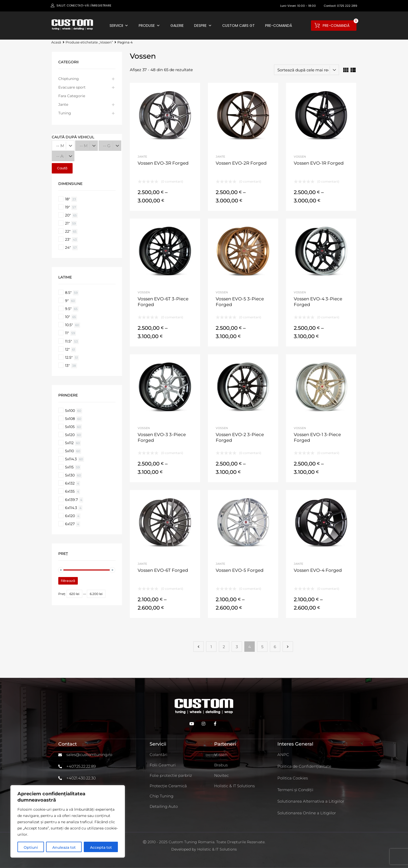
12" (67, 349)
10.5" (69, 325)
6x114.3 (71, 508)
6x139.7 (71, 500)
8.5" (68, 293)
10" (68, 317)
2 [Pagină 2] (224, 647)
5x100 (70, 411)
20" (68, 215)
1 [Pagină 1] (211, 647)
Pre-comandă (279, 26)
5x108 (70, 419)
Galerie (177, 26)
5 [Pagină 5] (262, 647)
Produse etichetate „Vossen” (89, 42)
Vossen (300, 157)
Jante (142, 157)
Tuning (65, 113)
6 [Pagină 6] (275, 647)
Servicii (119, 26)
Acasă (56, 42)
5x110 (69, 451)
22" (68, 231)
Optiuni (31, 847)
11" (67, 333)
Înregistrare (101, 5)
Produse (149, 26)
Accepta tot (101, 847)
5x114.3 (71, 459)
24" (68, 247)
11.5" (68, 341)
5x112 (69, 443)
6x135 (70, 491)
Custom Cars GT (238, 26)
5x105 (70, 427)
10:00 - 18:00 (307, 6)
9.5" (68, 309)
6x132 (70, 483)
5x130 (70, 475)
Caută (62, 168)
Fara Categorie (72, 96)
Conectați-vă (78, 5)
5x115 (69, 467)
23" (68, 239)
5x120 (70, 435)
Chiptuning (69, 79)
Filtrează (68, 581)
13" (67, 365)
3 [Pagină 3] (237, 647)
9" (67, 301)
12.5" (69, 357)
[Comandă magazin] (307, 70)
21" (67, 223)
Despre (203, 26)
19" (68, 207)
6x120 (70, 516)
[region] (68, 821)
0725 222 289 (347, 6)
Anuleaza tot (64, 847)
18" (68, 199)
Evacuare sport (72, 87)
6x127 (70, 524)
